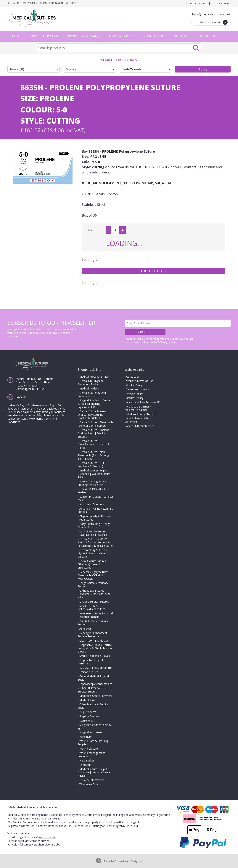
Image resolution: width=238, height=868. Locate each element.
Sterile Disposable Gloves (95, 656)
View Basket (87, 760)
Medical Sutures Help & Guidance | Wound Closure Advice (94, 474)
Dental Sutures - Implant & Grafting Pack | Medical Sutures (95, 433)
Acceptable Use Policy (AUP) (143, 402)
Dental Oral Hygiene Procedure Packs (91, 383)
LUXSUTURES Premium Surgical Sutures (93, 690)
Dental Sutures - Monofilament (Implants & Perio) (94, 444)
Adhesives (85, 629)
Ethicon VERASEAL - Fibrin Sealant (94, 491)
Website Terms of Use (140, 381)
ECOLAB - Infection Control (96, 668)
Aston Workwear (40, 841)
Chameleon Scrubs (49, 844)
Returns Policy (135, 398)
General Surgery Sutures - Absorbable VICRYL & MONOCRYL (94, 575)
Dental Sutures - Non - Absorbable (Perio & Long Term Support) (93, 455)
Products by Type (45, 36)
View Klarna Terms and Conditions (32, 420)
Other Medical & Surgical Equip (93, 706)
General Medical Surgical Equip (93, 678)
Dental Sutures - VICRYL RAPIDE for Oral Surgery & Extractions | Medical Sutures (95, 542)
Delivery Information (92, 780)
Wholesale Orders (90, 784)
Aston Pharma (48, 837)
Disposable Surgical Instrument (90, 662)
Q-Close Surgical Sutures (94, 602)
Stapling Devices (89, 716)
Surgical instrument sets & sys (94, 726)
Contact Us (206, 36)
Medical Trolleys (89, 388)
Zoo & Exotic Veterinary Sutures (93, 623)
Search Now (196, 48)
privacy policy (154, 339)
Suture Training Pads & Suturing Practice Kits (92, 483)
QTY (89, 230)
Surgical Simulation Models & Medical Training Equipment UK (95, 404)
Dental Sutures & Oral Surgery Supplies (92, 394)
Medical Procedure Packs (95, 377)
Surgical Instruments (92, 732)
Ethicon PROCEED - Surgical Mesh (95, 498)
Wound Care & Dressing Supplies (93, 743)
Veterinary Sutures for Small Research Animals (95, 615)
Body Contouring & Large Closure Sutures (94, 525)
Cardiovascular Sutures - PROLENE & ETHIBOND (93, 533)
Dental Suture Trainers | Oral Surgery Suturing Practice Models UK (93, 415)
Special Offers (153, 36)
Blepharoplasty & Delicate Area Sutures (94, 518)
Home (17, 36)
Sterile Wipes (87, 720)
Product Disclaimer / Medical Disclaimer (138, 408)
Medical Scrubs (88, 700)
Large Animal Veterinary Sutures (93, 585)
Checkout (224, 3)
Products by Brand (84, 36)
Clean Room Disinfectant (94, 641)
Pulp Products (88, 712)
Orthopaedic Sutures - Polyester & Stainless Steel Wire (94, 594)
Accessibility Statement (140, 426)
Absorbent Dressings (92, 504)
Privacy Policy (134, 394)
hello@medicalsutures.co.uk (211, 14)
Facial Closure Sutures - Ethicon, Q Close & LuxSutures (93, 564)
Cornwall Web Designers (128, 861)
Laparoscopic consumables (96, 684)
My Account (198, 3)
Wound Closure (89, 749)
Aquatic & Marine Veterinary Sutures (95, 510)
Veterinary (85, 737)
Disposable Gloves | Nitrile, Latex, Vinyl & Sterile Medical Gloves (95, 648)
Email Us (21, 397)
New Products (121, 36)
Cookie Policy (134, 385)
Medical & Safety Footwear (96, 696)
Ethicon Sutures (89, 672)
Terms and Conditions (140, 389)
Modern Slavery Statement (142, 414)
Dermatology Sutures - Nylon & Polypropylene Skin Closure (94, 553)
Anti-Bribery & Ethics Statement (138, 420)
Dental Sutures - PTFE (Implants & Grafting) (92, 464)
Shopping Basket (214, 22)
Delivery (181, 36)
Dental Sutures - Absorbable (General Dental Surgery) (95, 424)
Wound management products (91, 755)
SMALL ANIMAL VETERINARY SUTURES (92, 607)
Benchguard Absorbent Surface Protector (92, 635)
